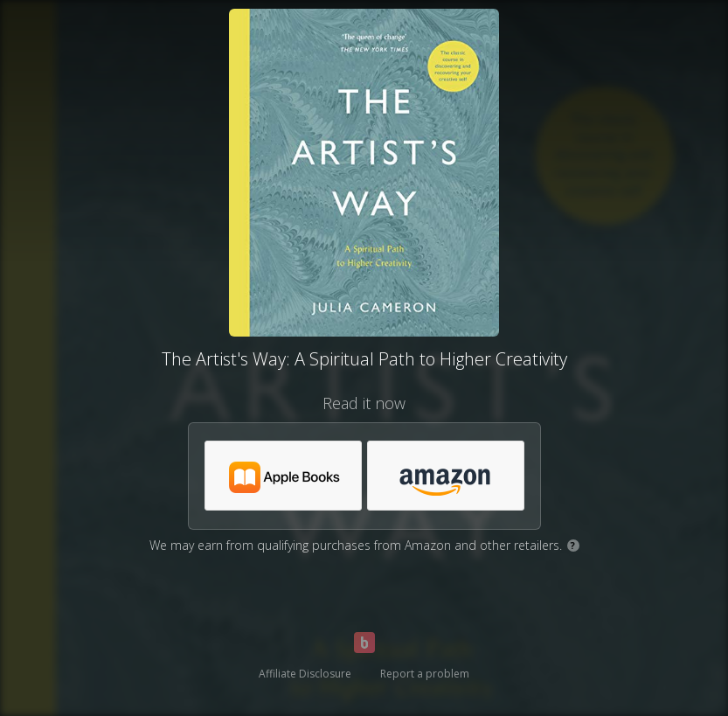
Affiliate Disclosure (305, 674)
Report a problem (425, 674)
